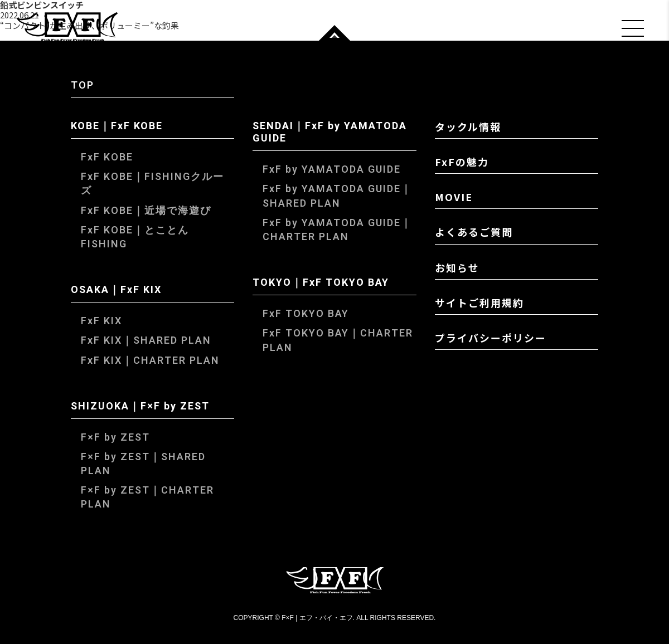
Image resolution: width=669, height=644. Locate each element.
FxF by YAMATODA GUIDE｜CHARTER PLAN (337, 230)
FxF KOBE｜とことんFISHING (135, 237)
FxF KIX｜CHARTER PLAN (150, 361)
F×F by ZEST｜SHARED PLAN (143, 464)
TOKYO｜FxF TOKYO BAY (321, 284)
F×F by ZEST (115, 438)
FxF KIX (101, 321)
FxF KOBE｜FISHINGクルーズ (152, 184)
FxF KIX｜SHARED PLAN (146, 341)
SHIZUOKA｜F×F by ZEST (140, 407)
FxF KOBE (107, 157)
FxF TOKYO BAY (306, 314)
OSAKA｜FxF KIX (116, 291)
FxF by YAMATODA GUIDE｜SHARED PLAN (337, 196)
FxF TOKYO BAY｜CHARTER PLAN (338, 340)
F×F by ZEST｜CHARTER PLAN (147, 497)
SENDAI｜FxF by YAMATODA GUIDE (330, 133)
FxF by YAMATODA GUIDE (332, 170)
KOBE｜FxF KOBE (117, 127)
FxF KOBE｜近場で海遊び (146, 211)
